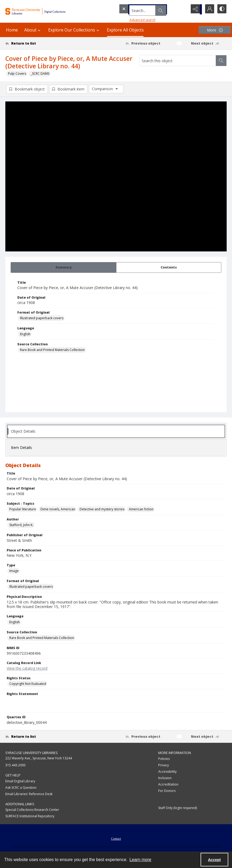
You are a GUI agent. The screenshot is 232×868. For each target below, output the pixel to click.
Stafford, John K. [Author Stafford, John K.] (21, 525)
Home (12, 30)
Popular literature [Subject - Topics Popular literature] (23, 510)
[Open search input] (181, 9)
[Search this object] (178, 61)
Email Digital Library (20, 782)
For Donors (167, 791)
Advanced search (132, 19)
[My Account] (208, 9)
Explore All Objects (125, 30)
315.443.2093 (15, 766)
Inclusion (165, 778)
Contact (116, 839)
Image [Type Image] (14, 571)
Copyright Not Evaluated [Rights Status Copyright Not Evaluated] (28, 684)
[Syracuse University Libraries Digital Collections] (43, 11)
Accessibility (167, 772)
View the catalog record (27, 669)
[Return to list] (35, 43)
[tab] (64, 268)
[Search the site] (143, 9)
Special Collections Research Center (32, 810)
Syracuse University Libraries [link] (32, 753)
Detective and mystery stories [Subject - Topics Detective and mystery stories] (102, 510)
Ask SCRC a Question (21, 788)
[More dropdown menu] (215, 30)
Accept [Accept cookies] (214, 860)
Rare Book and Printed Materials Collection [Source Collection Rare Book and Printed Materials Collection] (52, 350)
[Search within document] (221, 61)
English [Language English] (25, 335)
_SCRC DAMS (40, 74)
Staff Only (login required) (178, 808)
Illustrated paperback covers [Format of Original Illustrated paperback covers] (42, 319)
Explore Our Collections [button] (74, 30)
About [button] (33, 30)
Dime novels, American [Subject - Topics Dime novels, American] (58, 510)
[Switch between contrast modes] (221, 9)
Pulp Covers (17, 74)
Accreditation (168, 785)
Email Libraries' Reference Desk (29, 794)
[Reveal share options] (195, 9)
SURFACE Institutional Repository (30, 817)
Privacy (164, 766)
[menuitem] (116, 839)
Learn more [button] (140, 860)
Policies (164, 759)
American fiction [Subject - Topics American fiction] (141, 510)
